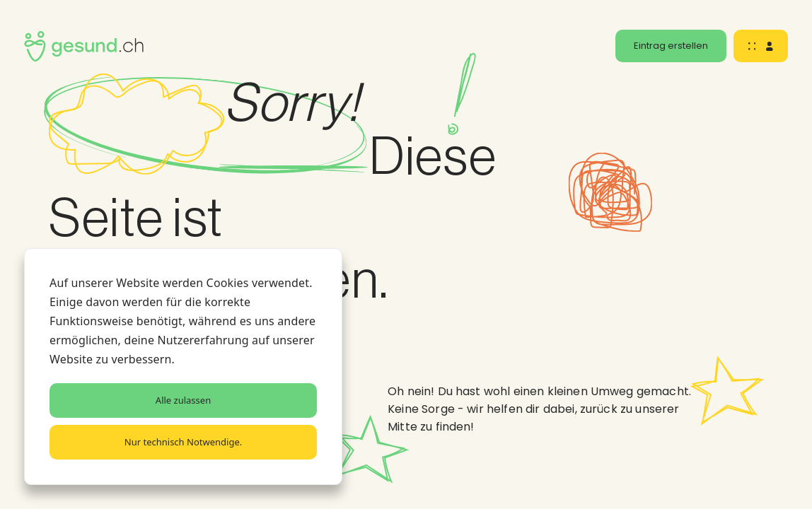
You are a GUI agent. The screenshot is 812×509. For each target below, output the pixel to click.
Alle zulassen (183, 400)
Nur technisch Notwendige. (183, 442)
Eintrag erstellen (671, 46)
